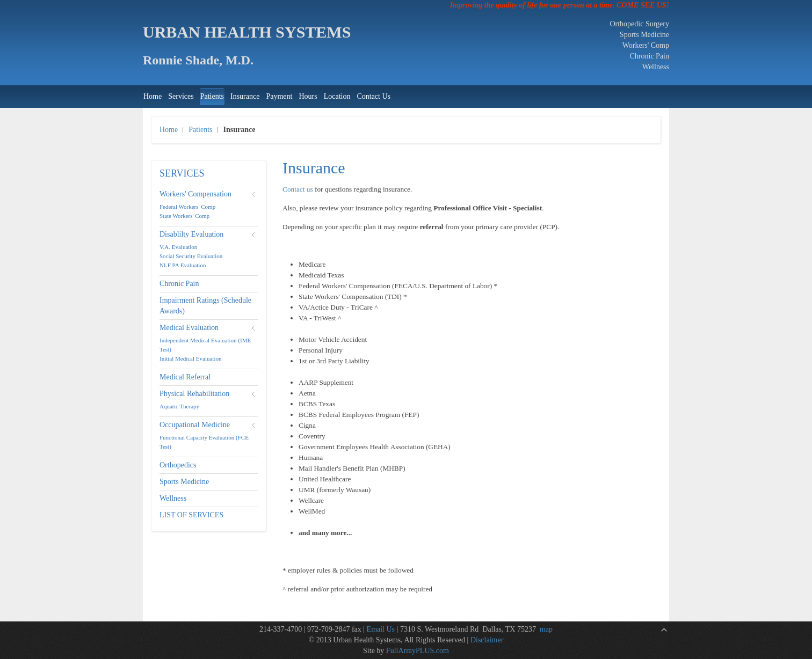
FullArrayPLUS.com (418, 651)
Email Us (381, 629)
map (546, 629)
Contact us (298, 189)
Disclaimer (487, 640)
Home (169, 130)
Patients (200, 130)
